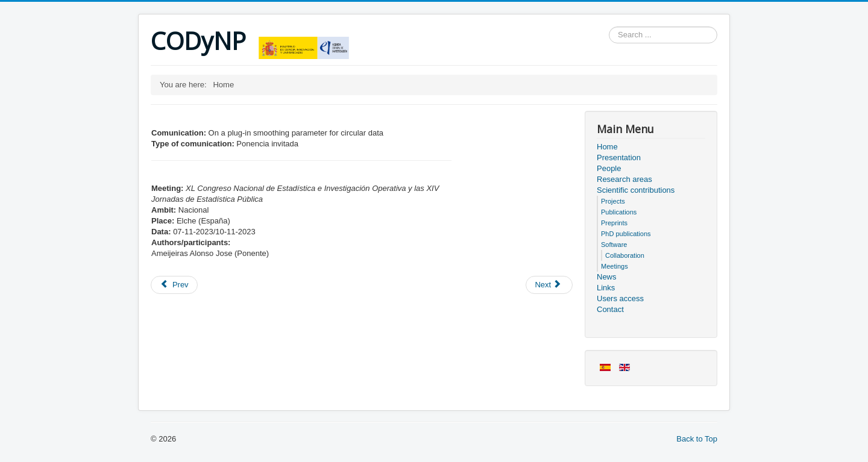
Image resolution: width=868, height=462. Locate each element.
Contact (610, 309)
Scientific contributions (636, 190)
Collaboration (625, 255)
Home (607, 147)
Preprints (614, 223)
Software (614, 245)
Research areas (624, 179)
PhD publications (626, 234)
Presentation (619, 158)
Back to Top (697, 439)
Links (606, 288)
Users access (620, 298)
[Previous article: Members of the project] (174, 285)
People (609, 168)
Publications (619, 212)
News (607, 277)
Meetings (615, 266)
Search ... (609, 27)
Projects (613, 201)
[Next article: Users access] (549, 285)
